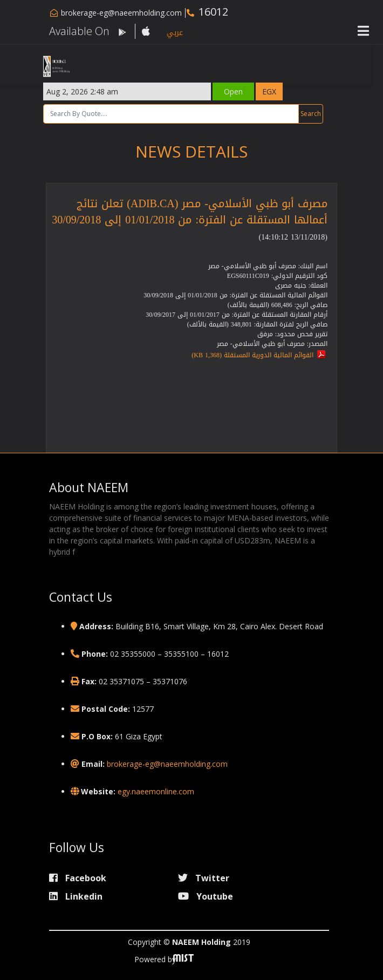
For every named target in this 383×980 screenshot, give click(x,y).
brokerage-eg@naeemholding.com (121, 13)
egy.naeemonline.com (156, 791)
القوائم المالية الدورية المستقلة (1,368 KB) (252, 355)
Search (317, 114)
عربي (175, 33)
